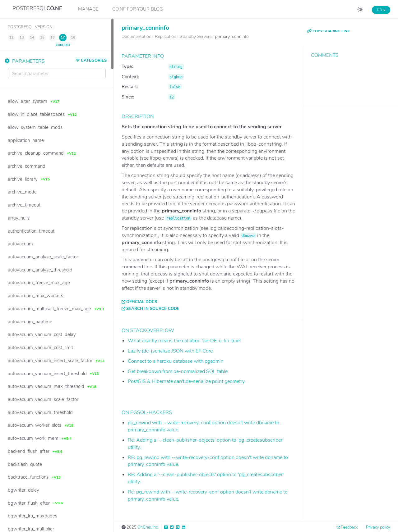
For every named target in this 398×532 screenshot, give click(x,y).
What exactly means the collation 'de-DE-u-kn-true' (184, 341)
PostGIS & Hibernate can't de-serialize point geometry (186, 381)
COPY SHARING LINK (328, 31)
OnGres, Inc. (148, 527)
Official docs (142, 302)
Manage (88, 9)
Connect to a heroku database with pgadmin (176, 361)
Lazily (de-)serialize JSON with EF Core (170, 351)
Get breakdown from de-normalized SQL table (178, 371)
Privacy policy (378, 527)
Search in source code (153, 309)
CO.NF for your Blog (138, 9)
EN (381, 10)
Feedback (349, 527)
